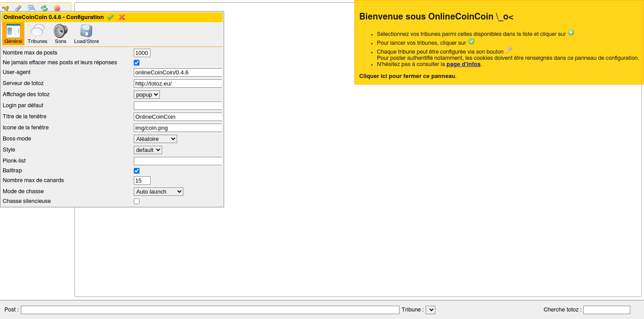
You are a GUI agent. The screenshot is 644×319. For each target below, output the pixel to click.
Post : (12, 310)
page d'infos (464, 64)
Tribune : (413, 310)
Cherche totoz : (562, 310)
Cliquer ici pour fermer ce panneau (407, 76)
